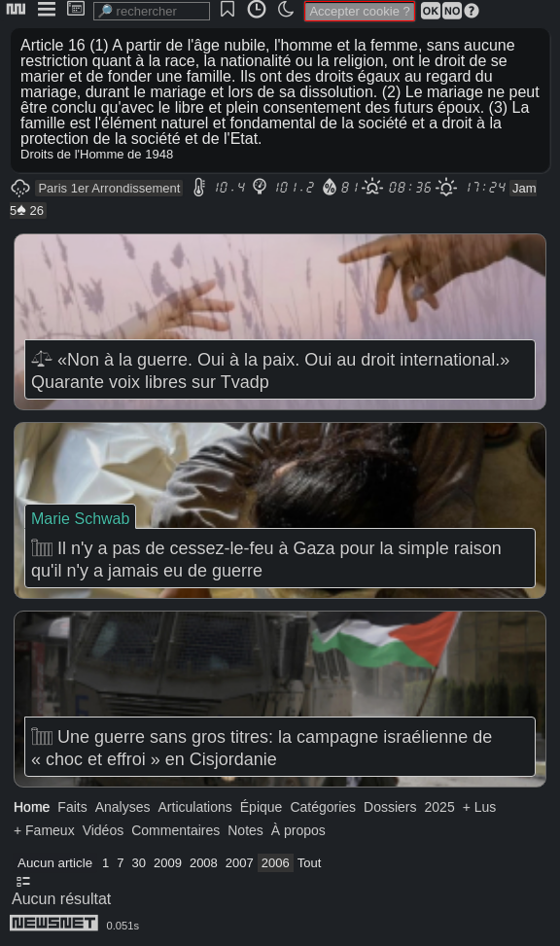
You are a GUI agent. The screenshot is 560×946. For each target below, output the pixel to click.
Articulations (195, 807)
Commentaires (175, 830)
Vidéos (104, 830)
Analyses (123, 807)
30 (139, 863)
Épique (262, 807)
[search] (152, 11)
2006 (276, 863)
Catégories (323, 807)
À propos (298, 830)
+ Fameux (44, 830)
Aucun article (55, 863)
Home (32, 807)
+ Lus (480, 807)
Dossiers (390, 807)
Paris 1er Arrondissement (109, 188)
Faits (72, 807)
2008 (204, 863)
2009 (168, 863)
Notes (245, 830)
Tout (310, 863)
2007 (240, 863)
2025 (440, 807)
